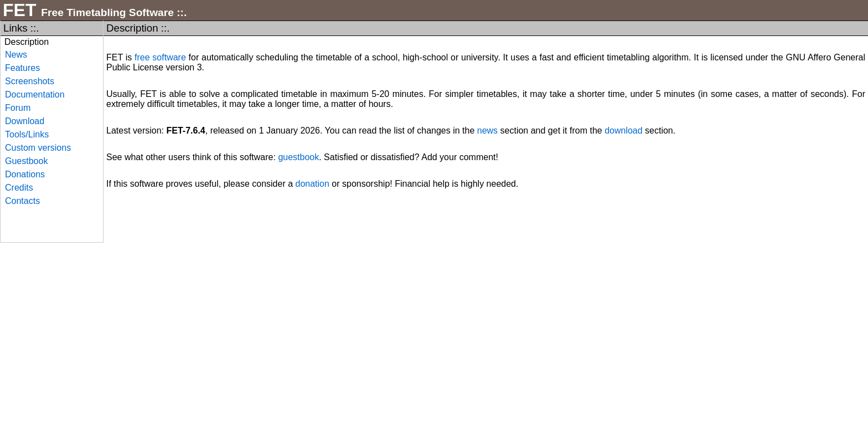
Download (25, 121)
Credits (19, 188)
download (624, 130)
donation (312, 184)
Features (22, 68)
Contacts (22, 201)
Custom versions (38, 148)
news (487, 130)
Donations (25, 174)
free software (160, 57)
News (16, 55)
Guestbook (26, 161)
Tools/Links (27, 134)
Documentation (35, 94)
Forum (18, 108)
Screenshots (30, 81)
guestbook (298, 157)
